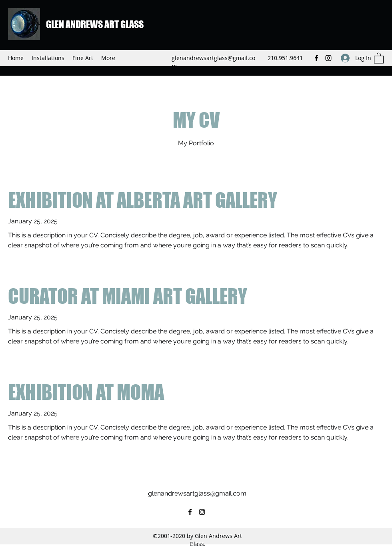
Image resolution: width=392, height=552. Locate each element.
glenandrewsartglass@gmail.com (197, 493)
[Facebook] (316, 58)
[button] (379, 58)
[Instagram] (328, 58)
